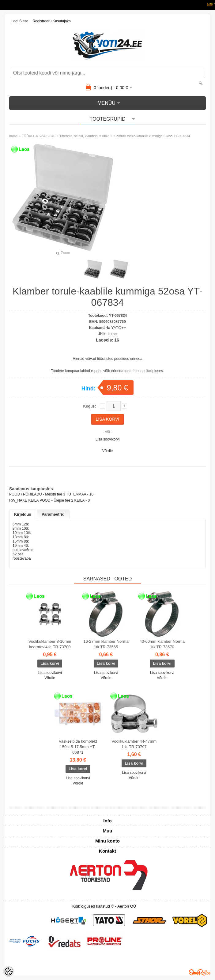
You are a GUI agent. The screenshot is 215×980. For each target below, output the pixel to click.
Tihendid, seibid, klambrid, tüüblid (84, 136)
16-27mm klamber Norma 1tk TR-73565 (106, 644)
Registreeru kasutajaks (51, 21)
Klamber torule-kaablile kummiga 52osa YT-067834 (152, 136)
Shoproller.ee (200, 972)
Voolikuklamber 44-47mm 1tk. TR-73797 (134, 744)
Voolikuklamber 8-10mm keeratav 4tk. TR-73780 (50, 644)
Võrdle (108, 451)
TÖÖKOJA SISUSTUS (39, 136)
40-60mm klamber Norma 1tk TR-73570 (162, 644)
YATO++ (119, 328)
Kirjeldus (23, 514)
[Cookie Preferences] (9, 971)
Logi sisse (20, 21)
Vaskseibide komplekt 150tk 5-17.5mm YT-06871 (78, 747)
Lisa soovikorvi (108, 439)
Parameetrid (53, 514)
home (13, 136)
